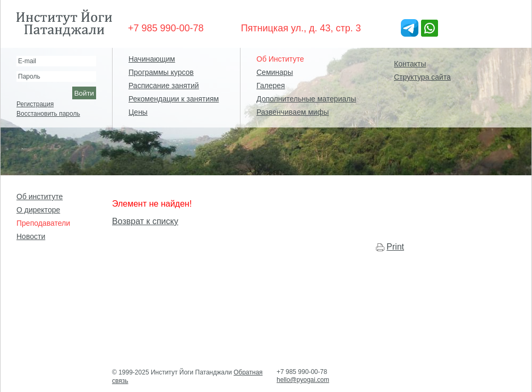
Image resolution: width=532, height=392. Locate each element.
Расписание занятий (164, 86)
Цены (138, 112)
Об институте (40, 197)
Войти (84, 93)
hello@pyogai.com (303, 380)
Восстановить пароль (48, 114)
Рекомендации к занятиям (174, 99)
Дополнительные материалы (306, 99)
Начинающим (152, 59)
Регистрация (35, 104)
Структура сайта (422, 77)
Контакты (410, 64)
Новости (31, 236)
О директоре (38, 210)
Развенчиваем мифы (293, 112)
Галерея (271, 86)
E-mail (27, 61)
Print (395, 247)
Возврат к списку (145, 221)
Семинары (275, 72)
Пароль (29, 76)
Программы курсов (161, 72)
